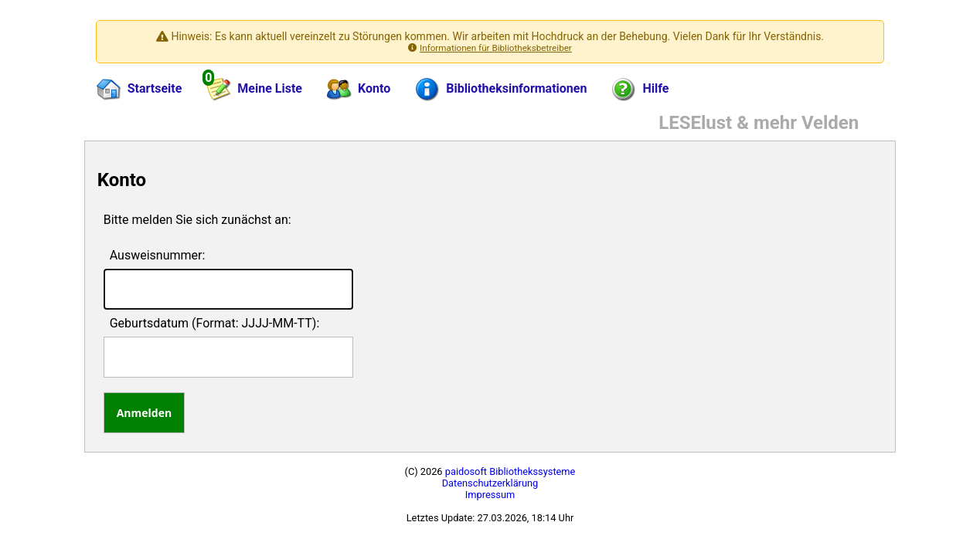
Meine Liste (254, 86)
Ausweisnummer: (158, 255)
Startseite (140, 90)
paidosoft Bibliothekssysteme (510, 471)
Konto (359, 90)
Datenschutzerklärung (490, 483)
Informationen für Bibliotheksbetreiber (496, 48)
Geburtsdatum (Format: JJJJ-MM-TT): (215, 323)
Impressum (490, 495)
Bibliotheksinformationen (501, 90)
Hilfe (640, 90)
